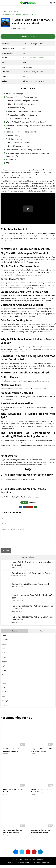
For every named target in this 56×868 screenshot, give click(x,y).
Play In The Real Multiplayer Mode (22, 104)
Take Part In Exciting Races (19, 118)
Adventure (5, 643)
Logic (3, 669)
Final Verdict (11, 159)
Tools (13, 571)
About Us (10, 865)
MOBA (4, 673)
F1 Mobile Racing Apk (15, 93)
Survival (4, 708)
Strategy (5, 704)
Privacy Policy (36, 865)
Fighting (4, 665)
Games (10, 11)
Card (3, 656)
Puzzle (4, 682)
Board (4, 652)
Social (13, 604)
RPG (3, 691)
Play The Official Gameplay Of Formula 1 (24, 101)
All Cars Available (15, 139)
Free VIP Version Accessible (19, 146)
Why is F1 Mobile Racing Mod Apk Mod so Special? (26, 122)
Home (4, 11)
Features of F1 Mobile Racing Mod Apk (21, 97)
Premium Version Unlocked (19, 143)
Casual (4, 660)
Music (4, 678)
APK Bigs (14, 28)
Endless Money (14, 135)
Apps (42, 634)
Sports (4, 699)
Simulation (15, 579)
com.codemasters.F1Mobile (33, 58)
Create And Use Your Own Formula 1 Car (25, 111)
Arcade (4, 647)
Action (13, 590)
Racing (16, 11)
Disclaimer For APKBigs (22, 865)
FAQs (8, 163)
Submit (6, 554)
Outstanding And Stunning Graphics (23, 115)
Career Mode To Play (17, 108)
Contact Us (46, 865)
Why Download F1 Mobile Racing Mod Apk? (23, 150)
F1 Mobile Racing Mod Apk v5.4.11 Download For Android (18, 14)
